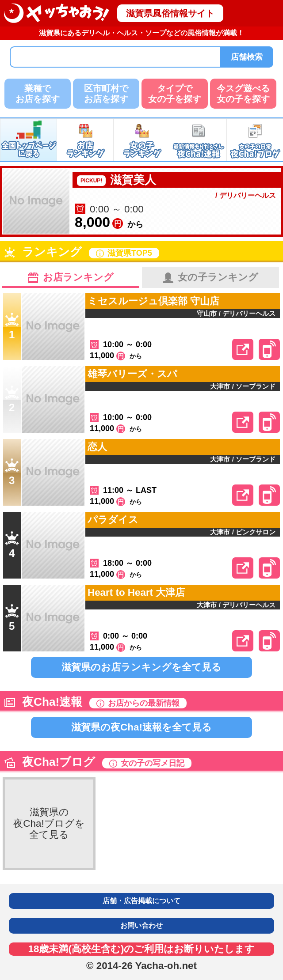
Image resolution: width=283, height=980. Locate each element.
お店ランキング (71, 277)
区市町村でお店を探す (106, 94)
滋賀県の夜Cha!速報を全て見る (141, 727)
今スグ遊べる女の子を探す (243, 94)
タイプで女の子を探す (175, 94)
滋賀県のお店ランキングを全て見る (141, 667)
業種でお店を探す (38, 94)
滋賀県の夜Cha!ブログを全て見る (49, 823)
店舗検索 (247, 57)
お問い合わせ (141, 925)
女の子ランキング (210, 277)
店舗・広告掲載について (141, 901)
